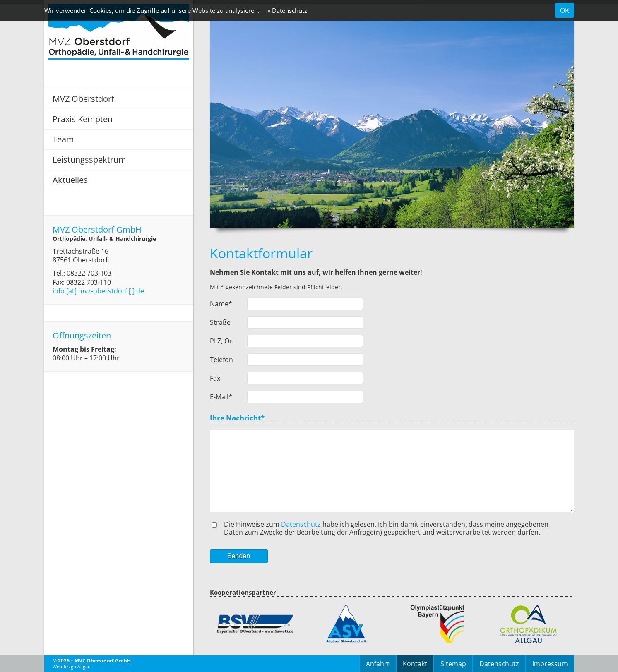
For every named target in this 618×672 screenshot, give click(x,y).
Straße (220, 322)
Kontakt (415, 664)
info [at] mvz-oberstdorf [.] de (98, 291)
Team (63, 139)
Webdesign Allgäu (72, 666)
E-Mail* (221, 397)
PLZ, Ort (222, 341)
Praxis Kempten (83, 119)
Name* (221, 304)
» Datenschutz (287, 10)
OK (565, 10)
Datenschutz (301, 524)
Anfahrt (378, 664)
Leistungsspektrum (89, 160)
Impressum (550, 664)
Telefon (221, 360)
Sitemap (453, 664)
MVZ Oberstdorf (83, 99)
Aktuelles (70, 180)
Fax (215, 378)
